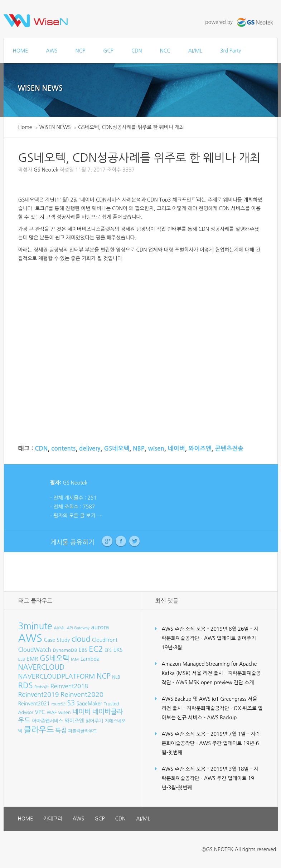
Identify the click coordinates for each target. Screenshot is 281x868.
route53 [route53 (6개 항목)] (59, 704)
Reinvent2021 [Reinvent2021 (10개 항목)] (34, 704)
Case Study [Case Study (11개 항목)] (57, 640)
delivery (90, 449)
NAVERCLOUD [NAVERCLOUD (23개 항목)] (42, 667)
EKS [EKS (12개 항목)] (118, 650)
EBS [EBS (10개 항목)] (83, 650)
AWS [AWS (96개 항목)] (30, 638)
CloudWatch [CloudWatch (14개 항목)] (35, 650)
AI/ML (195, 51)
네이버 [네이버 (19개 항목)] (81, 712)
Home (25, 127)
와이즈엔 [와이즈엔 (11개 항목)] (74, 721)
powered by (240, 22)
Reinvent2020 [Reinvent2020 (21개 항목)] (82, 695)
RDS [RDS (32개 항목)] (26, 685)
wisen (156, 449)
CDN (137, 51)
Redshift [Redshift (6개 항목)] (42, 687)
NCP (81, 51)
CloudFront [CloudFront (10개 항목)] (105, 640)
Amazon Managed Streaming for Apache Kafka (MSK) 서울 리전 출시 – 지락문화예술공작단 (211, 673)
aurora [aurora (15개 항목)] (100, 627)
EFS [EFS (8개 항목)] (108, 650)
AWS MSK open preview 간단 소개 (215, 683)
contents (63, 449)
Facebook (121, 541)
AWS (52, 51)
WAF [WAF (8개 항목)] (52, 712)
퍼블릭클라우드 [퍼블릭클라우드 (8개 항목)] (83, 731)
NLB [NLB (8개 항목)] (116, 677)
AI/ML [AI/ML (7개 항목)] (59, 628)
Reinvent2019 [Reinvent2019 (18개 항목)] (39, 695)
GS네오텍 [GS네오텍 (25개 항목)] (55, 658)
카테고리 (53, 819)
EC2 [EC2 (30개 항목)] (96, 649)
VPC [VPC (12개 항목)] (40, 712)
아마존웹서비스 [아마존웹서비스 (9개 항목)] (48, 721)
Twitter (134, 541)
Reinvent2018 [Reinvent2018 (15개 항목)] (69, 686)
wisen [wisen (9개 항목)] (65, 712)
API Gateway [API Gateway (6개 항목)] (78, 628)
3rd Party (231, 51)
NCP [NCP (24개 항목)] (104, 676)
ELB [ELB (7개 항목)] (22, 659)
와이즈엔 (200, 449)
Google (107, 541)
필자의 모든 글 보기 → (78, 516)
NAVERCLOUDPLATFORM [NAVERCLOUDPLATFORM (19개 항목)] (57, 676)
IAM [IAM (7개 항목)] (75, 659)
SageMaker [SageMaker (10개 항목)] (89, 704)
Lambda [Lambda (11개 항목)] (90, 659)
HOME (21, 51)
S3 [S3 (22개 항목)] (71, 703)
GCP (108, 51)
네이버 (176, 449)
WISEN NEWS (40, 88)
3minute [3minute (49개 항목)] (35, 626)
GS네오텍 (117, 449)
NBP (139, 449)
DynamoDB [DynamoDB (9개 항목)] (65, 650)
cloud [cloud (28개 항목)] (81, 639)
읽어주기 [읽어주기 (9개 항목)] (94, 721)
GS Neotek (46, 170)
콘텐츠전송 (229, 449)
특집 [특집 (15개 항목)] (61, 730)
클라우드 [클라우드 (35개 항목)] (39, 730)
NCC (165, 51)
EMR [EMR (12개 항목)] (32, 659)
